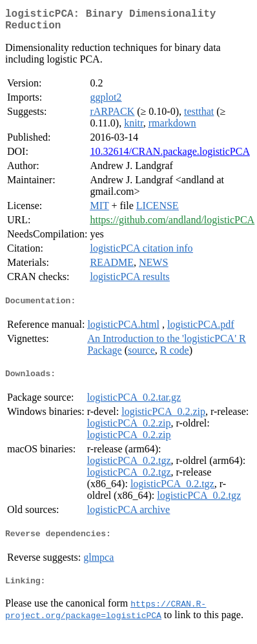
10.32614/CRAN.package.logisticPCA (170, 156)
